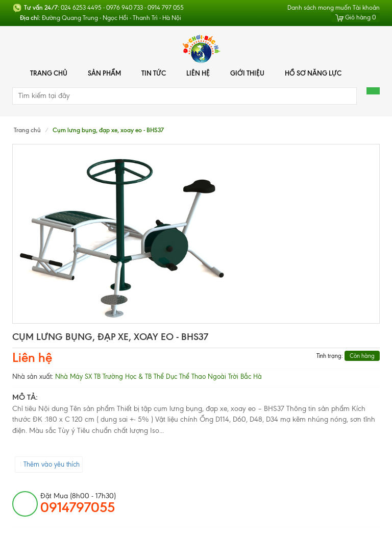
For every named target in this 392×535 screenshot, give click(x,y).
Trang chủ (49, 73)
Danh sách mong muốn (319, 8)
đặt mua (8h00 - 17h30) (78, 503)
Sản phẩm (104, 73)
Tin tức (154, 73)
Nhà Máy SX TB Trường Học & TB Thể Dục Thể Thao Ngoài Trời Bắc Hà (158, 376)
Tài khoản (366, 8)
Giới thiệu (247, 73)
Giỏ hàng (356, 17)
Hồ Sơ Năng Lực (313, 73)
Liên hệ (198, 73)
